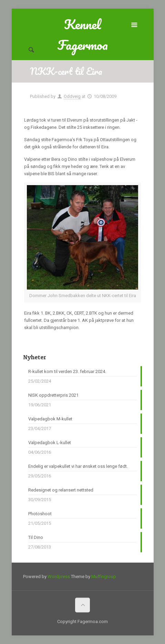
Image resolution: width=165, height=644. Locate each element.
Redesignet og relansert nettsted (61, 490)
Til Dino (36, 537)
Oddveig (72, 96)
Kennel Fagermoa (83, 24)
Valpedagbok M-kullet (50, 419)
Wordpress (59, 577)
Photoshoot (40, 514)
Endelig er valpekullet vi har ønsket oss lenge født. (78, 466)
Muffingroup (104, 577)
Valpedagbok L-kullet (50, 443)
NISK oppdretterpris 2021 (53, 395)
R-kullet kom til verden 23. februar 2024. (67, 371)
